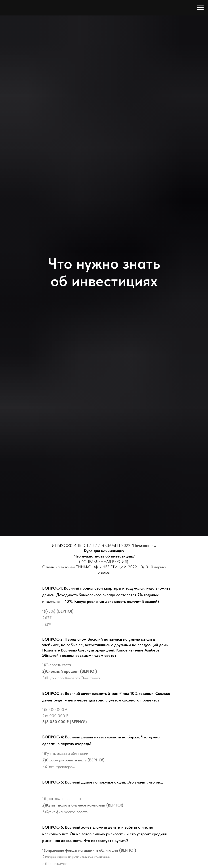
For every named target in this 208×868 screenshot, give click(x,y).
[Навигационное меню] (200, 8)
